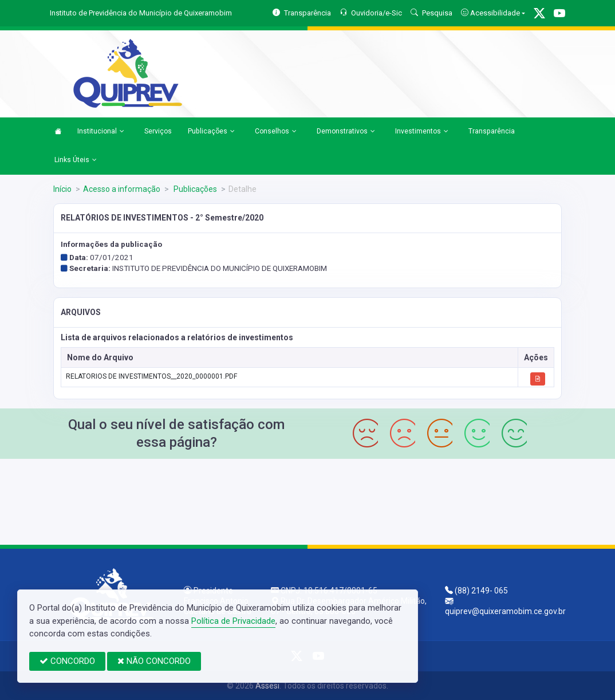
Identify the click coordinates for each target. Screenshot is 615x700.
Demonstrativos (346, 132)
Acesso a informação (122, 189)
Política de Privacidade (233, 621)
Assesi (267, 686)
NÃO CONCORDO (154, 661)
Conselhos (276, 132)
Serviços (158, 131)
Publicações (211, 132)
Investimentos (422, 132)
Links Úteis (76, 160)
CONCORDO (67, 661)
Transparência (492, 131)
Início (62, 189)
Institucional (101, 132)
